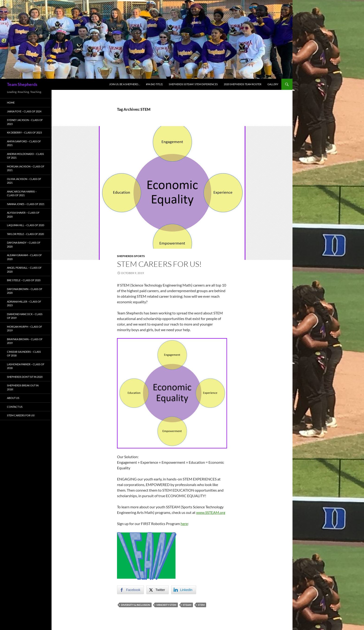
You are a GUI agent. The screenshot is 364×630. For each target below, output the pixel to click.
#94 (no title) (154, 84)
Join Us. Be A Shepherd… (125, 84)
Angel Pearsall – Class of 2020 (24, 270)
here (184, 524)
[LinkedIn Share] (184, 590)
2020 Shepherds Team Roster (243, 84)
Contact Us (15, 407)
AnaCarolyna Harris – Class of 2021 (22, 193)
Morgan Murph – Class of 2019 (24, 329)
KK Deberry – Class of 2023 (24, 132)
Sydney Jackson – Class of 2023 (25, 122)
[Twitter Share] (157, 590)
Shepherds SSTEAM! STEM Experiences (193, 84)
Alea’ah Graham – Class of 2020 (24, 257)
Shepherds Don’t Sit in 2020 (25, 377)
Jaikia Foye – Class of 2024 (24, 111)
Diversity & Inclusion (135, 605)
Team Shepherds (22, 84)
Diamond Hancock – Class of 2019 (25, 316)
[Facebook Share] (130, 590)
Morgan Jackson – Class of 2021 (26, 168)
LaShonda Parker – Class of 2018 (26, 366)
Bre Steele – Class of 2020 (24, 280)
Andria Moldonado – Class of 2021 (25, 156)
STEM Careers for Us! (159, 264)
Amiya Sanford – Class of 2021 (24, 143)
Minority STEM (166, 605)
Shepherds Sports (131, 256)
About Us (13, 398)
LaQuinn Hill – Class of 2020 (26, 225)
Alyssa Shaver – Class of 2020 (23, 215)
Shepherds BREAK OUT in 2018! (23, 387)
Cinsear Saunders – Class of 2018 (24, 354)
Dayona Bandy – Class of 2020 (24, 245)
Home (11, 103)
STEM (201, 605)
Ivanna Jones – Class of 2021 (26, 204)
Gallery (273, 84)
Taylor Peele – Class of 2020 (25, 234)
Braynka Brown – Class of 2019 (25, 341)
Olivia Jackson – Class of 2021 (24, 181)
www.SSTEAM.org (211, 512)
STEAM (187, 605)
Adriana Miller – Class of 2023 (24, 304)
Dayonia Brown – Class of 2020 (25, 291)
